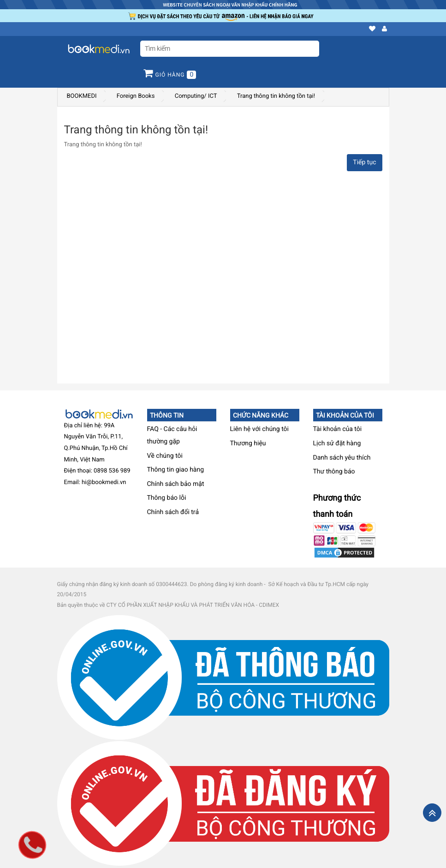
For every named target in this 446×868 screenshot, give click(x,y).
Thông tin (167, 415)
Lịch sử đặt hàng (337, 443)
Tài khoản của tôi (345, 415)
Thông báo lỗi (167, 498)
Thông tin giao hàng (176, 470)
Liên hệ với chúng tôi (260, 429)
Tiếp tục (364, 162)
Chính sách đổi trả (173, 512)
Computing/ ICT (196, 96)
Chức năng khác (261, 415)
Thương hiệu (248, 443)
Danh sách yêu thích (342, 458)
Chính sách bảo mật (176, 484)
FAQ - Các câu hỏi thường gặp (172, 435)
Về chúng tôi (165, 456)
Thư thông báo (334, 472)
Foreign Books (136, 96)
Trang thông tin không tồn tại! (276, 96)
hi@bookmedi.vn (104, 482)
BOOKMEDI (82, 96)
